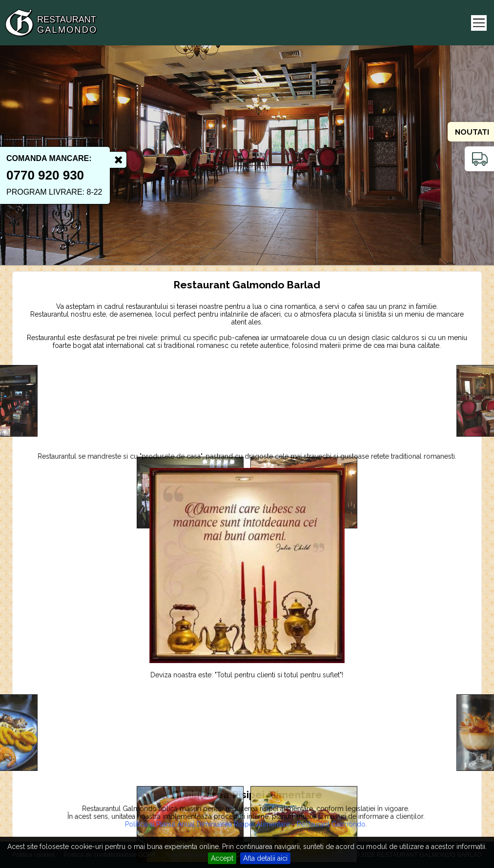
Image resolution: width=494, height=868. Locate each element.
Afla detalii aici (265, 858)
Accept (222, 858)
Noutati (472, 132)
